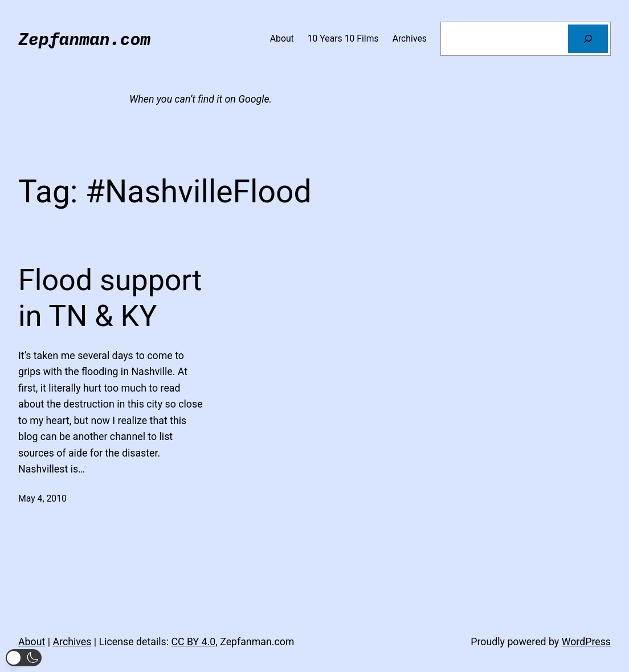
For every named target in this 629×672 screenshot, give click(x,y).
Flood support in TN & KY (110, 298)
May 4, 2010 (42, 498)
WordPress (586, 642)
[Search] (588, 38)
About (32, 642)
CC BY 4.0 (193, 642)
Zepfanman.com (84, 38)
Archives (72, 642)
